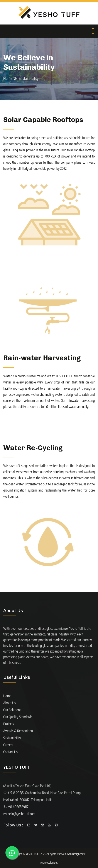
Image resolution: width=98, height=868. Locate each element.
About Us (9, 703)
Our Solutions (12, 710)
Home (8, 78)
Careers (8, 745)
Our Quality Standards (18, 717)
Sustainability (12, 738)
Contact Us (10, 752)
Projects (9, 724)
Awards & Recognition (18, 731)
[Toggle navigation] (93, 31)
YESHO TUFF (33, 854)
